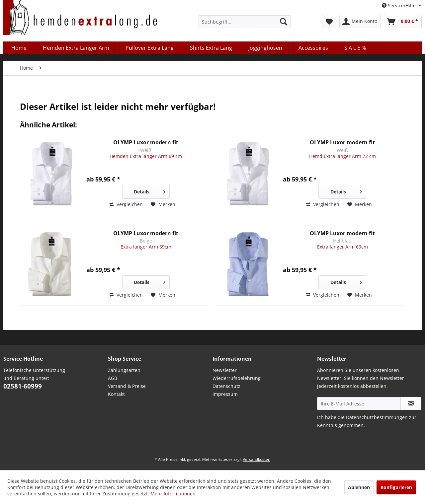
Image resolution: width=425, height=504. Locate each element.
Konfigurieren (396, 487)
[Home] (19, 48)
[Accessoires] (313, 48)
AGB (113, 378)
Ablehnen (359, 487)
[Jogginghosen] (265, 48)
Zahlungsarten (124, 370)
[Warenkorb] (403, 22)
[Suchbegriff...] (245, 22)
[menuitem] (245, 22)
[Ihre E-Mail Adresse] (359, 403)
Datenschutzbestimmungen (377, 417)
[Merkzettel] (329, 22)
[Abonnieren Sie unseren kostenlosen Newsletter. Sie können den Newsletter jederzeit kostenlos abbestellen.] (411, 403)
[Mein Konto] (360, 22)
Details (150, 191)
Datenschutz (226, 386)
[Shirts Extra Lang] (211, 48)
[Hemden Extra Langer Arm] (76, 48)
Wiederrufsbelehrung (237, 378)
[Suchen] (284, 22)
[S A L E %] (355, 48)
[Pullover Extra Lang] (150, 48)
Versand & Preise (127, 386)
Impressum (225, 394)
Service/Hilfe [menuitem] (399, 5)
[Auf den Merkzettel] (163, 204)
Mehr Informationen (173, 494)
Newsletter (225, 370)
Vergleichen (126, 204)
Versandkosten (256, 459)
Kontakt (116, 394)
